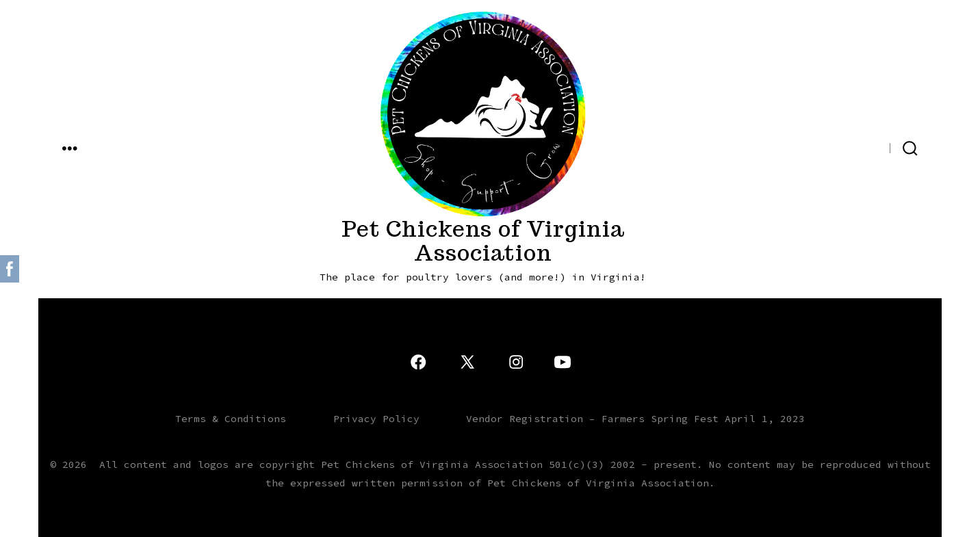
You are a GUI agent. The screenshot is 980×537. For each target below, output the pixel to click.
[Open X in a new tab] (849, 147)
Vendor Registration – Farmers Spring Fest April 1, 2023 (635, 419)
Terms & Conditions (231, 419)
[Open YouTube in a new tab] (801, 147)
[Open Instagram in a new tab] (824, 147)
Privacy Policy (376, 419)
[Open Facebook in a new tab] (875, 147)
